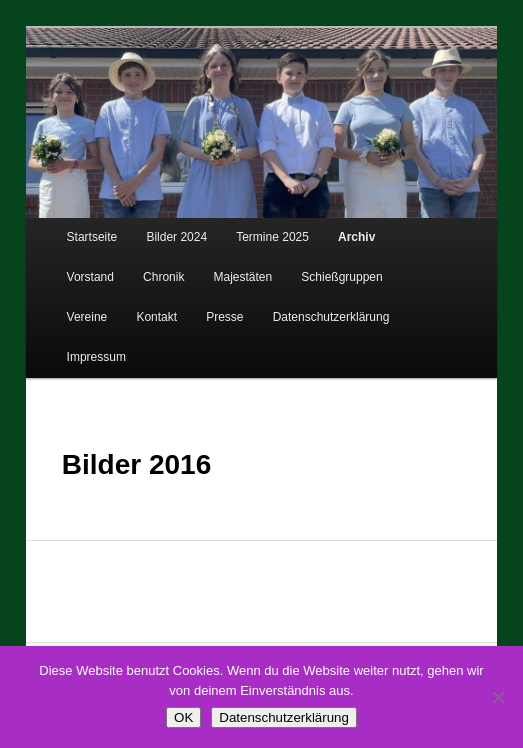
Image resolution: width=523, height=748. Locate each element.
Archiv (356, 237)
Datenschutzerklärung (331, 317)
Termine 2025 (272, 237)
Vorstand (90, 277)
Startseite (92, 237)
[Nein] (498, 697)
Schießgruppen (341, 277)
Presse (224, 317)
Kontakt (156, 317)
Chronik (163, 277)
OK (183, 717)
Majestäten (243, 277)
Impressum (96, 357)
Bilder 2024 (176, 237)
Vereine (87, 317)
